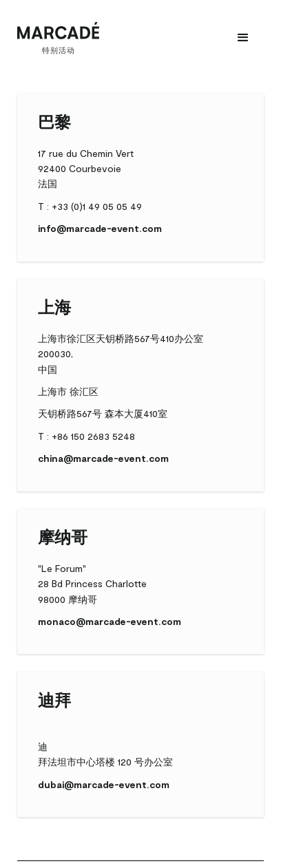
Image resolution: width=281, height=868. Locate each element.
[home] (58, 38)
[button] (243, 38)
